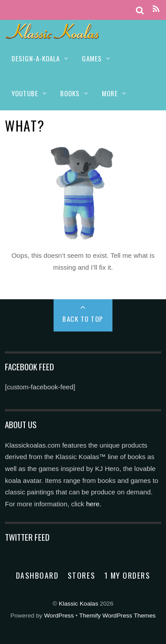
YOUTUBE (25, 93)
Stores (81, 575)
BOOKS (70, 93)
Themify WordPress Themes (118, 616)
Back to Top (83, 319)
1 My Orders (127, 575)
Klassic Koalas (79, 604)
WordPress (59, 616)
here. (94, 504)
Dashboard (37, 575)
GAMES (92, 58)
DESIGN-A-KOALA (36, 58)
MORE (110, 93)
